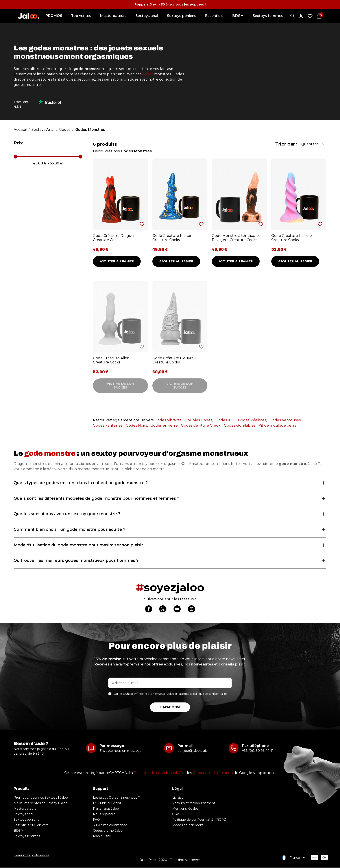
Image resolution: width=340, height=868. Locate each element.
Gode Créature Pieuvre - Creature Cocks (174, 360)
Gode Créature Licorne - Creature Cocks (293, 238)
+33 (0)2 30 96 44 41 (258, 751)
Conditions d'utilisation (213, 773)
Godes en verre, (164, 425)
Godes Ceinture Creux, (201, 425)
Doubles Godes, (199, 420)
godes (148, 74)
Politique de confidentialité (158, 773)
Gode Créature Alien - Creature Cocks (112, 360)
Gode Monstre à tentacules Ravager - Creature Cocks (236, 238)
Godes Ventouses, (285, 420)
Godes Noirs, (137, 425)
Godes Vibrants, (168, 420)
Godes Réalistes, (252, 420)
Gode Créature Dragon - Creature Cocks (114, 238)
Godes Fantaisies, (108, 425)
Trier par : (286, 144)
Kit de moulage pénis (277, 425)
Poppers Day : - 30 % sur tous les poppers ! (170, 4)
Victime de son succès (120, 386)
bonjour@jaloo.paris (192, 751)
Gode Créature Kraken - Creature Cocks (174, 238)
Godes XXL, (225, 420)
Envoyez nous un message (120, 751)
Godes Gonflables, (240, 425)
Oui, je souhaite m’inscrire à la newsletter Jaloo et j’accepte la (170, 694)
